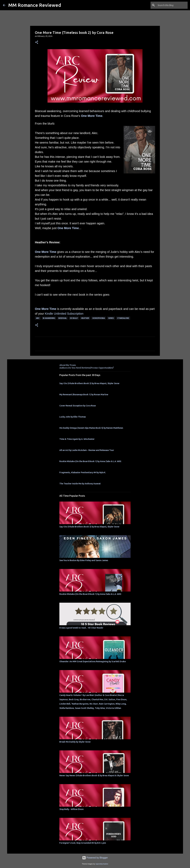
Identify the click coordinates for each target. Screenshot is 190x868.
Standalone (123, 318)
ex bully (74, 318)
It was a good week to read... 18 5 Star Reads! (81, 628)
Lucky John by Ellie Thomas (73, 417)
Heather (85, 318)
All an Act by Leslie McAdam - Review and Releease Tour (87, 450)
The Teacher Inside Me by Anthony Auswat (80, 484)
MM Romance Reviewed (35, 5)
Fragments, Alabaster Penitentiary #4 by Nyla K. (83, 472)
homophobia (99, 318)
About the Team (68, 365)
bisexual (63, 318)
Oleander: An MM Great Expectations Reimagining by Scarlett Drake (93, 661)
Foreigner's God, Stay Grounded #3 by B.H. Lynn (83, 843)
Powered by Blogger (95, 858)
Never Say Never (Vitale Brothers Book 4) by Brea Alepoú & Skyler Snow (94, 775)
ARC (38, 318)
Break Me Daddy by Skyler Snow (75, 742)
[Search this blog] (172, 5)
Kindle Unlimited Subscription (64, 314)
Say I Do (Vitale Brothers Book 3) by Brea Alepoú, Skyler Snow (89, 383)
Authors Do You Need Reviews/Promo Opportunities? (87, 368)
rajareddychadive (102, 864)
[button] (37, 42)
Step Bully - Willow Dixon (71, 809)
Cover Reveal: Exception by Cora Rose (78, 406)
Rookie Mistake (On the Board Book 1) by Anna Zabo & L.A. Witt (90, 461)
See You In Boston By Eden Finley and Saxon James (84, 560)
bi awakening (49, 318)
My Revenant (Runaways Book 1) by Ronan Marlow (84, 395)
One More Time (92, 116)
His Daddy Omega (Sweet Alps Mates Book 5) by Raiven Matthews (91, 428)
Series (111, 318)
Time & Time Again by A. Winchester (77, 439)
